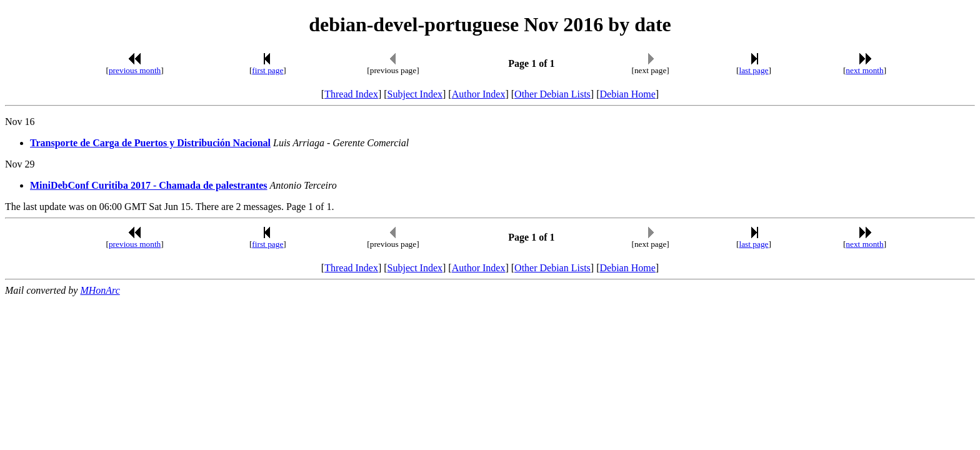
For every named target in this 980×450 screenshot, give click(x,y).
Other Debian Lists (552, 94)
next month (864, 70)
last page (754, 70)
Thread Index (351, 94)
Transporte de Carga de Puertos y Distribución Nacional (150, 143)
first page (267, 70)
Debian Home (627, 94)
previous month (135, 70)
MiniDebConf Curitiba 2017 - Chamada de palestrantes (149, 185)
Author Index (479, 94)
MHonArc (100, 290)
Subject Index (415, 94)
